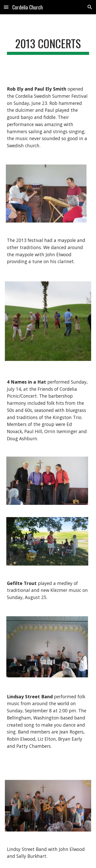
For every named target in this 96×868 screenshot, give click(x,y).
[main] (48, 46)
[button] (6, 7)
